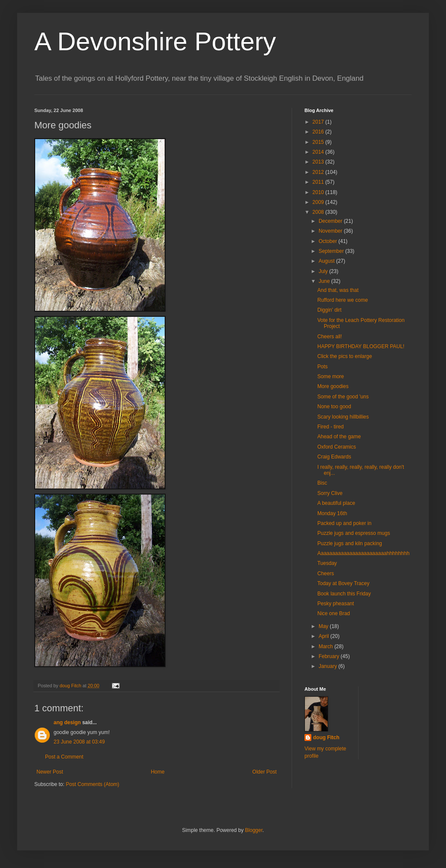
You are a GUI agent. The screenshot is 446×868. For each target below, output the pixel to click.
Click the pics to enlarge (345, 356)
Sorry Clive (330, 493)
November (331, 231)
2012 (319, 172)
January (328, 666)
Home (158, 772)
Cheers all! (330, 337)
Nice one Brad (334, 613)
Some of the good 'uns (343, 397)
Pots (322, 367)
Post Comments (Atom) (92, 784)
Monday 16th (332, 513)
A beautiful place (336, 503)
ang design (67, 722)
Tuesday (327, 563)
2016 (319, 132)
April (324, 636)
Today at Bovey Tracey (343, 583)
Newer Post (50, 772)
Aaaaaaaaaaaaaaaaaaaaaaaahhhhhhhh (363, 553)
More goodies (333, 386)
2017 (319, 122)
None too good (334, 407)
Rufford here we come (343, 300)
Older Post (264, 772)
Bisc (322, 483)
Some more (331, 376)
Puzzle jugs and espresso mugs (354, 533)
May (324, 626)
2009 (319, 202)
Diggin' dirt (329, 310)
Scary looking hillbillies (343, 417)
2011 (319, 182)
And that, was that (338, 290)
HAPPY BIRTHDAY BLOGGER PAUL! (361, 346)
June (325, 281)
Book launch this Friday (344, 594)
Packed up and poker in (344, 523)
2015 (319, 142)
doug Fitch (326, 737)
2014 (319, 152)
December (331, 221)
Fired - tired (330, 427)
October (328, 241)
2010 (319, 192)
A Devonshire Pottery (155, 41)
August (327, 261)
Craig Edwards (334, 457)
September (332, 251)
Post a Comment (64, 757)
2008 (319, 212)
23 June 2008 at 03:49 (79, 742)
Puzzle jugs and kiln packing (350, 543)
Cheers (326, 574)
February (330, 656)
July (324, 271)
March (327, 646)
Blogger (254, 830)
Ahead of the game (339, 437)
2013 (319, 162)
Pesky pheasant (336, 604)
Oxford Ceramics (337, 447)
